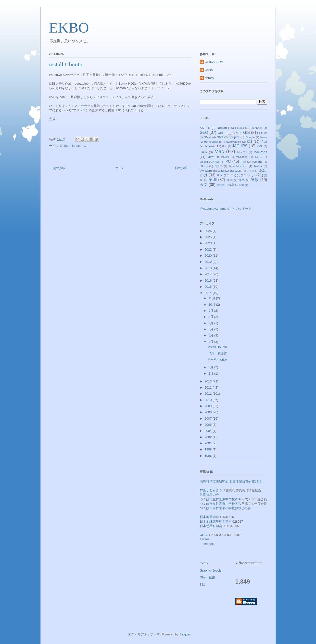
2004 (209, 431)
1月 (211, 374)
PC (84, 146)
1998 (209, 449)
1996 (209, 456)
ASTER (205, 128)
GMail (208, 137)
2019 (209, 262)
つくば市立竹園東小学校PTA (220, 504)
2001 (209, 443)
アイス (251, 171)
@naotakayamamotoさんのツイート (226, 209)
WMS (238, 171)
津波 (255, 180)
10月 (212, 305)
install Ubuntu (217, 347)
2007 (209, 419)
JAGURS (240, 146)
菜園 (213, 180)
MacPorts (260, 152)
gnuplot (234, 137)
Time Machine (238, 166)
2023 (209, 243)
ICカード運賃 (217, 353)
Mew (210, 157)
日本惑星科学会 (211, 526)
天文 (204, 185)
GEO (204, 132)
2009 (209, 406)
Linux (76, 146)
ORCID (205, 535)
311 (202, 584)
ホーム (120, 168)
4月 (211, 342)
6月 (211, 329)
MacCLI (242, 152)
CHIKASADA (214, 62)
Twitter (258, 166)
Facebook (256, 128)
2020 (209, 256)
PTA (243, 162)
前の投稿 (181, 168)
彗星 (231, 185)
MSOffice (242, 157)
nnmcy (209, 78)
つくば (235, 175)
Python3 (257, 162)
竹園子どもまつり (213, 490)
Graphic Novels (211, 570)
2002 (209, 437)
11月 (212, 298)
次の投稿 (59, 168)
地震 (230, 180)
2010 (209, 400)
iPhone (210, 146)
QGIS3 (219, 166)
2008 (209, 412)
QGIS (204, 166)
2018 (209, 268)
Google (250, 137)
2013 (209, 381)
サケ (220, 175)
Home (264, 137)
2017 (209, 274)
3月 (211, 367)
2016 (209, 281)
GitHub (263, 133)
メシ (251, 175)
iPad (264, 142)
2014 (209, 293)
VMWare (206, 171)
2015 (209, 287)
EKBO (69, 28)
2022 (209, 249)
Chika (209, 70)
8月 (211, 317)
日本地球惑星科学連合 (216, 522)
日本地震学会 (209, 517)
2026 (209, 231)
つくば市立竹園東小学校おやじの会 (225, 508)
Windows (223, 171)
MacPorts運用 (218, 359)
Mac (219, 151)
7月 (211, 323)
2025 (209, 237)
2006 (209, 425)
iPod (225, 146)
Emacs (240, 128)
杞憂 (242, 185)
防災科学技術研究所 (214, 481)
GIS (246, 132)
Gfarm (222, 133)
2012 (209, 387)
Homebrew (211, 142)
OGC (258, 157)
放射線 (220, 185)
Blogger (185, 634)
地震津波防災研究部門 (245, 481)
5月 (211, 335)
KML (260, 146)
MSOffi (225, 157)
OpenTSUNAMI (210, 162)
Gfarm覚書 (207, 577)
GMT (220, 137)
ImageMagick (232, 142)
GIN (235, 133)
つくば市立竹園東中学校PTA (220, 499)
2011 (209, 394)
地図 (242, 180)
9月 (211, 311)
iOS (250, 142)
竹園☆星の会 (209, 495)
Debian (65, 146)
